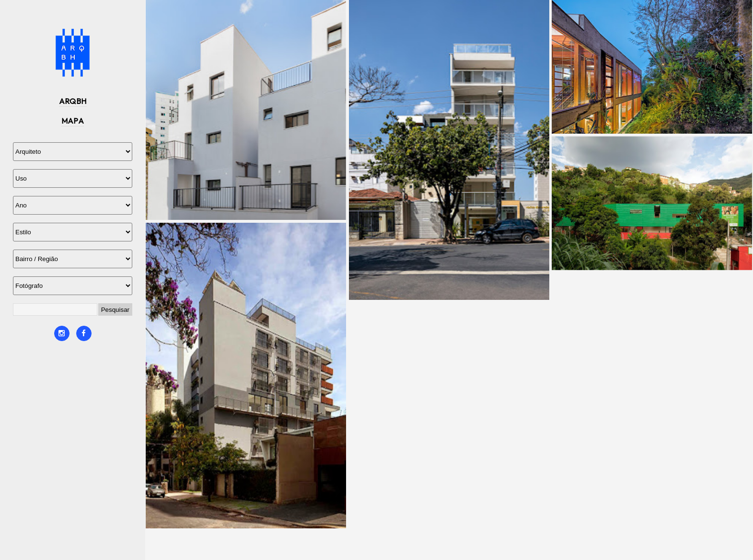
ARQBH (73, 101)
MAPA (73, 121)
